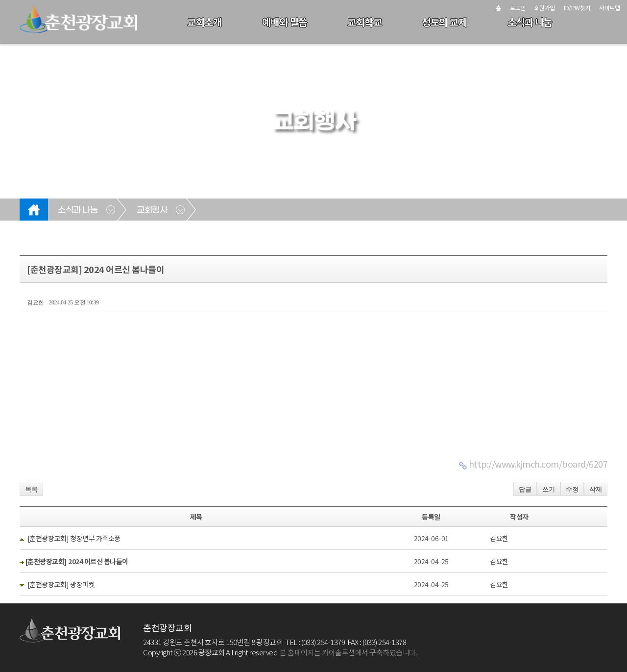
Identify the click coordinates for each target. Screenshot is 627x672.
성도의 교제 (444, 22)
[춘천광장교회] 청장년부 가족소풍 (74, 538)
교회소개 (204, 22)
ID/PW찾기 (577, 8)
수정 (572, 489)
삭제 (596, 489)
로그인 (518, 8)
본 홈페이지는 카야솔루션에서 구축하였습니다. (349, 652)
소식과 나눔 (530, 22)
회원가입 (545, 8)
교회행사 (152, 210)
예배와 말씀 (285, 22)
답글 (525, 489)
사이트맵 (609, 8)
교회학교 (364, 22)
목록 (31, 489)
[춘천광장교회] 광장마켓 (61, 584)
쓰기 (549, 489)
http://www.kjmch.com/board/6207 (538, 464)
